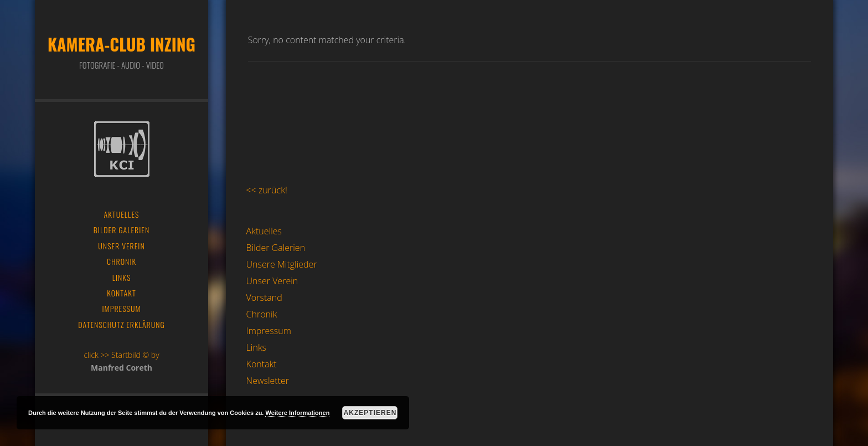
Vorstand (264, 298)
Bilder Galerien (276, 248)
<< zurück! (267, 190)
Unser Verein (272, 281)
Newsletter (268, 381)
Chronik (262, 314)
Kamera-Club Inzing (122, 44)
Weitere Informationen (297, 413)
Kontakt (262, 364)
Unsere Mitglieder (282, 264)
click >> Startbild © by (121, 355)
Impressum (269, 331)
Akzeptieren (370, 413)
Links (256, 347)
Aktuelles (264, 231)
